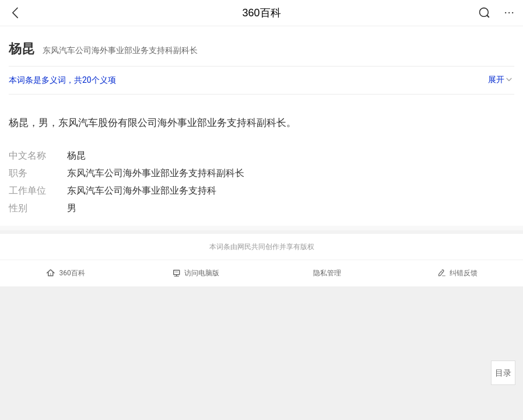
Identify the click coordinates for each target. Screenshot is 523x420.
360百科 (261, 13)
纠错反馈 (457, 273)
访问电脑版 (196, 273)
